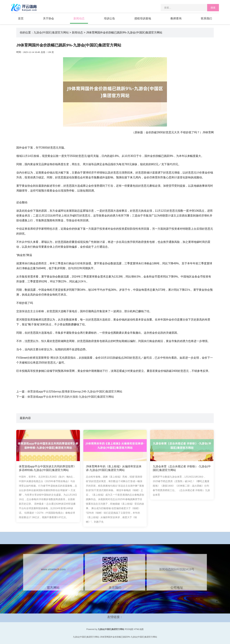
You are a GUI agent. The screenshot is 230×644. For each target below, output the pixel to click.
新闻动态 (79, 18)
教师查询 (176, 18)
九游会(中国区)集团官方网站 (51, 33)
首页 (21, 18)
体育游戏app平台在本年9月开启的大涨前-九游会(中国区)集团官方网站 (71, 397)
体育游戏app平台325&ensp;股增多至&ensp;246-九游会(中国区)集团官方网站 (75, 392)
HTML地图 (139, 629)
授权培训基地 (143, 18)
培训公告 (109, 18)
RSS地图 (129, 629)
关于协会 (48, 18)
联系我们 (206, 18)
